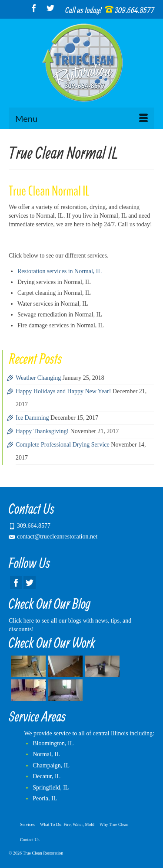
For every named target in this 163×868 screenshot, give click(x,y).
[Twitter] (50, 8)
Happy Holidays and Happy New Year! (63, 391)
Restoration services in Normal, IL (60, 271)
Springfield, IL (51, 788)
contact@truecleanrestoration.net (53, 537)
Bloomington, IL (53, 743)
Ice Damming (32, 418)
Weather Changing (38, 378)
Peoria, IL (45, 798)
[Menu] (81, 118)
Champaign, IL (51, 765)
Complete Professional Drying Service (63, 445)
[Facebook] (34, 8)
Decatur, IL (47, 776)
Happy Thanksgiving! (42, 431)
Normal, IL (46, 754)
